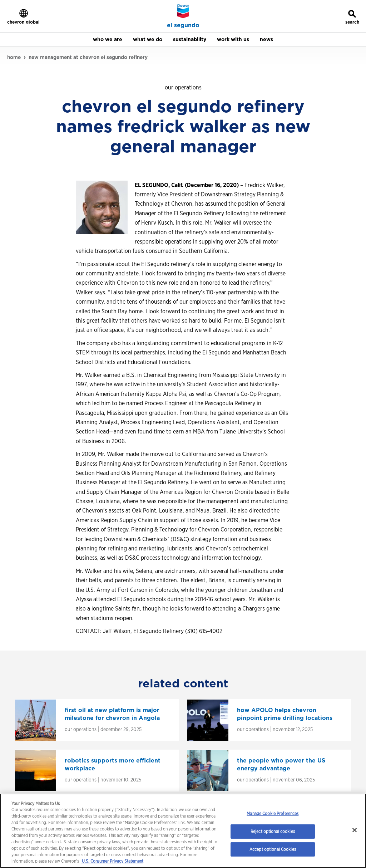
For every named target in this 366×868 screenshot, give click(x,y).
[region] (183, 831)
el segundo (183, 25)
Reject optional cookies (273, 831)
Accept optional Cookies (273, 849)
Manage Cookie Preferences (273, 813)
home (14, 57)
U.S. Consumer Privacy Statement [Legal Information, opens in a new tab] (112, 861)
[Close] (355, 830)
